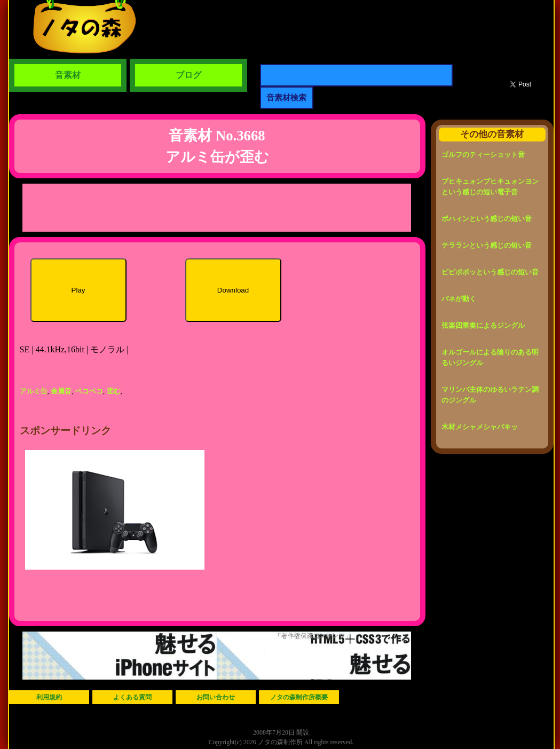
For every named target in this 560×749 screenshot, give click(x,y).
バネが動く (459, 299)
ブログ (188, 75)
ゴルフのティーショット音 (483, 155)
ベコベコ (89, 391)
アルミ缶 (34, 391)
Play (78, 290)
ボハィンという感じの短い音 (487, 219)
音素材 (68, 75)
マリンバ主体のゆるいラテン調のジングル (490, 395)
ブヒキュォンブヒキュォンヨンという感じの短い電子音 (490, 187)
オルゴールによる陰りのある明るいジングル (490, 357)
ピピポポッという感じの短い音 (490, 272)
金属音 (61, 391)
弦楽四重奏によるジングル (483, 325)
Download (233, 290)
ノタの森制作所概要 (299, 697)
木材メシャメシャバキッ (480, 427)
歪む (114, 391)
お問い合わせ (216, 697)
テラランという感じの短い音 (487, 245)
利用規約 (49, 697)
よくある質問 (132, 697)
